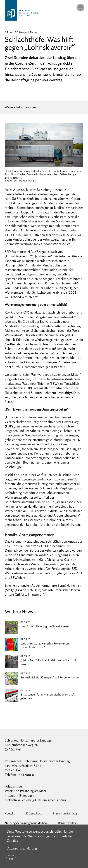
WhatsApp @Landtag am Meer (26, 791)
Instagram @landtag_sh (21, 795)
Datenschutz (34, 813)
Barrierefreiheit (68, 823)
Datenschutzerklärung (22, 848)
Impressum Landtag (65, 813)
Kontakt (10, 813)
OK (11, 859)
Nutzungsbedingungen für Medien (26, 823)
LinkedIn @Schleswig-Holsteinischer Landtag (36, 800)
